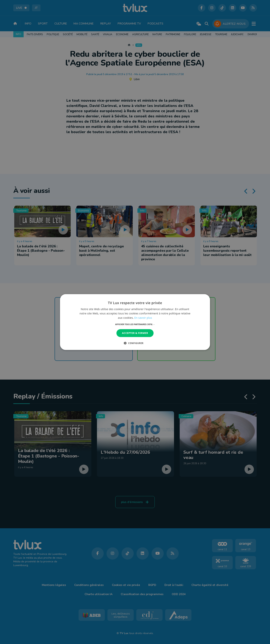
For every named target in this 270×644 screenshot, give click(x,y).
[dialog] (135, 322)
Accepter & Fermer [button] (135, 333)
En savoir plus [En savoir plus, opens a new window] (143, 318)
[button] (135, 324)
